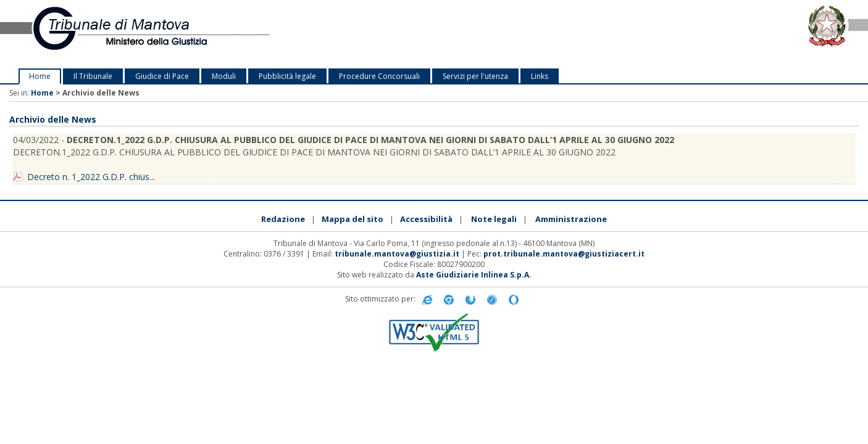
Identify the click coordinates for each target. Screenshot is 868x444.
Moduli (224, 76)
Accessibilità (426, 219)
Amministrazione (571, 219)
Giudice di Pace (162, 76)
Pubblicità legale (287, 76)
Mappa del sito (353, 219)
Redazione (283, 219)
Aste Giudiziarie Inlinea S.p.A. (474, 275)
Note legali (494, 219)
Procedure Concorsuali (379, 76)
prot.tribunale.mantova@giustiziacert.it (564, 254)
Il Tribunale (93, 76)
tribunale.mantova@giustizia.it (397, 254)
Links (540, 76)
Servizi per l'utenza (475, 76)
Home (40, 76)
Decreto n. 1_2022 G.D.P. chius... (91, 177)
